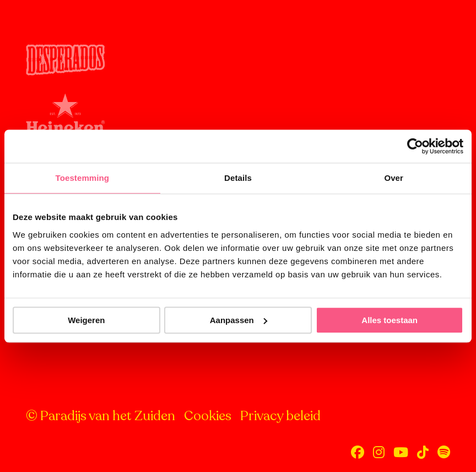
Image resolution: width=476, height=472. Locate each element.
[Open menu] (443, 26)
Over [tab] (394, 178)
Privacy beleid (280, 416)
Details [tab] (238, 178)
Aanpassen (239, 320)
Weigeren (86, 320)
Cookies (208, 416)
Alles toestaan (390, 320)
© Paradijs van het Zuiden (101, 416)
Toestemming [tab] (83, 178)
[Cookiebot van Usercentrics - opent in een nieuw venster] (415, 146)
